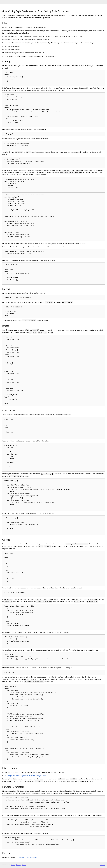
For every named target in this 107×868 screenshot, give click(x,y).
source (103, 865)
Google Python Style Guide (28, 857)
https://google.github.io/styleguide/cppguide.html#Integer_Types (24, 776)
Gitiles (13, 865)
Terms (24, 865)
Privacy (18, 865)
